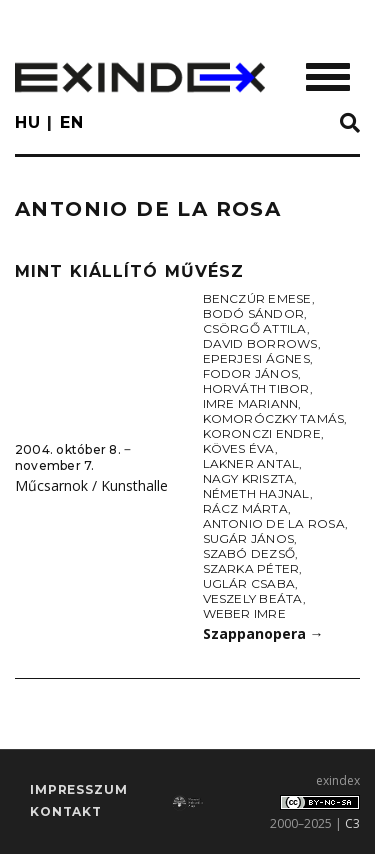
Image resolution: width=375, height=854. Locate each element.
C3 (352, 823)
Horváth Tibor (256, 388)
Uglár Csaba (249, 583)
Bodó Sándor (254, 313)
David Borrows (260, 343)
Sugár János (249, 538)
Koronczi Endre (262, 433)
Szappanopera (263, 633)
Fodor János (251, 373)
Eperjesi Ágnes (256, 358)
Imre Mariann (251, 403)
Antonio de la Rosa (274, 523)
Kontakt (66, 811)
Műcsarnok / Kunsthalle (91, 485)
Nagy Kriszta (249, 478)
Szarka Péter (251, 568)
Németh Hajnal (256, 493)
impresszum (78, 789)
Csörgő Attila (255, 328)
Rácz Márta (245, 508)
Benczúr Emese (257, 298)
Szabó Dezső (249, 553)
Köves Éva (239, 448)
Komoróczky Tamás (274, 418)
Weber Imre (244, 613)
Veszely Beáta (253, 598)
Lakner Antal (251, 463)
